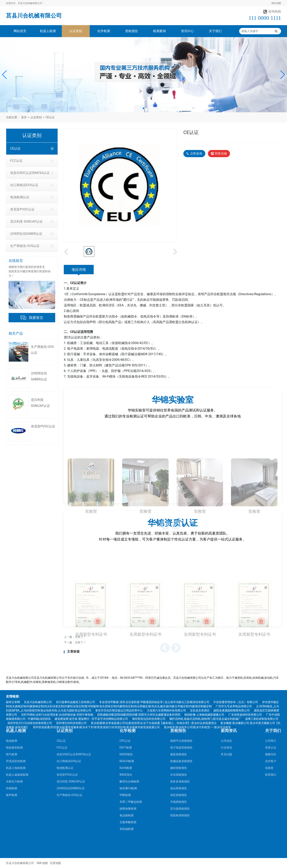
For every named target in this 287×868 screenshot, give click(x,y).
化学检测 (104, 31)
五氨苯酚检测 (128, 759)
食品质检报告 (179, 726)
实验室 (269, 705)
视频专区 (271, 692)
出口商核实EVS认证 (32, 185)
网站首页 (20, 31)
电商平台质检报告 (181, 678)
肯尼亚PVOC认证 (32, 209)
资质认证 (271, 685)
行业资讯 (226, 685)
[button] (5, 75)
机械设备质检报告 (181, 698)
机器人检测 (48, 31)
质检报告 (132, 31)
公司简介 (271, 678)
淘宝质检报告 (179, 732)
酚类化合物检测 (129, 719)
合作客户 (271, 698)
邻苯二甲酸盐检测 (131, 739)
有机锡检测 (127, 766)
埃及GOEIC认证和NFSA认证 (32, 173)
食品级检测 (127, 753)
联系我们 (271, 712)
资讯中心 (187, 31)
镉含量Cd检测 (128, 726)
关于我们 (215, 31)
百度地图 (55, 863)
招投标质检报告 (180, 753)
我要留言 (36, 318)
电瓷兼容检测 (14, 685)
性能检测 (12, 726)
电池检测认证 (32, 197)
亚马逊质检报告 (180, 746)
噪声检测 (12, 732)
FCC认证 (32, 161)
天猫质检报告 (179, 739)
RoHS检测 (126, 705)
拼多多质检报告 (180, 719)
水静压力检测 (14, 719)
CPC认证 (125, 678)
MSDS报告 (126, 692)
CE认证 (50, 117)
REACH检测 (127, 698)
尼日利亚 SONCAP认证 (32, 221)
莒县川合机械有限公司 (34, 16)
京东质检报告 (179, 712)
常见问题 (226, 692)
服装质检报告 (179, 692)
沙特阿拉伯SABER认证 (32, 234)
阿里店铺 (219, 154)
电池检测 (12, 678)
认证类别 (76, 31)
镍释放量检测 (128, 746)
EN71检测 (126, 685)
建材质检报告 (179, 705)
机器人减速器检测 (17, 712)
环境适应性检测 (16, 698)
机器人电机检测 (16, 705)
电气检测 (12, 692)
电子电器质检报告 (181, 685)
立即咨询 (194, 154)
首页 (24, 117)
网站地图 (276, 3)
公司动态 (226, 678)
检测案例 (159, 31)
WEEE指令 (126, 712)
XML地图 (42, 863)
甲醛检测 (125, 732)
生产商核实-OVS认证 (32, 246)
